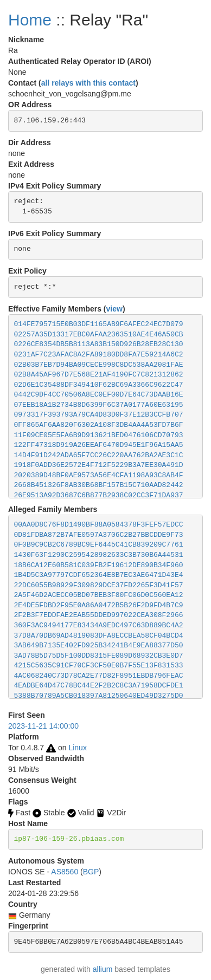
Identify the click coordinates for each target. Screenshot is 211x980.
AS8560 (65, 872)
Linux (77, 748)
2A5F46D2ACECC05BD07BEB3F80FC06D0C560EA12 (99, 595)
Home (30, 20)
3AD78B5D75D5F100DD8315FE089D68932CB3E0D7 (99, 656)
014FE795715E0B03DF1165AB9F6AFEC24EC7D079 (99, 324)
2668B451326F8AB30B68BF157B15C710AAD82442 (99, 485)
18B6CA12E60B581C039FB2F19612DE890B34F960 (99, 565)
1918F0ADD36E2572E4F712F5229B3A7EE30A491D (99, 465)
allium (103, 969)
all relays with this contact (88, 83)
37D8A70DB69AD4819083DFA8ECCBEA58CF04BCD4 (99, 636)
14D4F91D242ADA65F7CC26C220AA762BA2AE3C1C (99, 455)
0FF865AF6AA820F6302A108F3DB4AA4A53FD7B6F (99, 425)
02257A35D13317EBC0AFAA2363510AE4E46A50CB (99, 335)
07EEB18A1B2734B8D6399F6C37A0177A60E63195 (99, 405)
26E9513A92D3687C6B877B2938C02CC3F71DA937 (99, 495)
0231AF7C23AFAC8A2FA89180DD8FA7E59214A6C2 (99, 355)
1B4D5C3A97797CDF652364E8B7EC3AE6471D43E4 (99, 575)
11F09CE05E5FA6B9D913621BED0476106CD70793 (99, 435)
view (114, 309)
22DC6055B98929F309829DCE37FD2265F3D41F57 (99, 585)
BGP (91, 872)
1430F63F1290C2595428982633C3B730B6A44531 (99, 555)
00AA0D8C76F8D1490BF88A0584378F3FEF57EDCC (99, 525)
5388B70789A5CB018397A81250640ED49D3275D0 (99, 696)
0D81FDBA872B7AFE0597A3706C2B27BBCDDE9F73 (99, 535)
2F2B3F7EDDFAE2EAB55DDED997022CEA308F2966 (99, 615)
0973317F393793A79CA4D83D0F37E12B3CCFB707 (99, 415)
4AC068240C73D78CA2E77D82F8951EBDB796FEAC (99, 676)
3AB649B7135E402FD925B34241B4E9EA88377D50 (99, 645)
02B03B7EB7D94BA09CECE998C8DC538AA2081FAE (99, 365)
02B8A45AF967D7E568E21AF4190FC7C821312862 (99, 375)
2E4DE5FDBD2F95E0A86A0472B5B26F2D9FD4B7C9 (99, 605)
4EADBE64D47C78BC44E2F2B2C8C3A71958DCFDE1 (99, 686)
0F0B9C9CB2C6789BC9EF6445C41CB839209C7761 (99, 545)
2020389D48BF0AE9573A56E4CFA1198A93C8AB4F (99, 475)
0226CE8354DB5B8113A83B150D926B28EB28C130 (99, 344)
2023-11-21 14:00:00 (43, 726)
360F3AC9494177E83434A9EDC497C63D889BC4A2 (99, 625)
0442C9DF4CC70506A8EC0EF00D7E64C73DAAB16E (99, 395)
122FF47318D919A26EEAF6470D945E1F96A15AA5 (99, 445)
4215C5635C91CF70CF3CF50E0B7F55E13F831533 (99, 666)
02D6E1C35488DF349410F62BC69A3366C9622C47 (99, 385)
